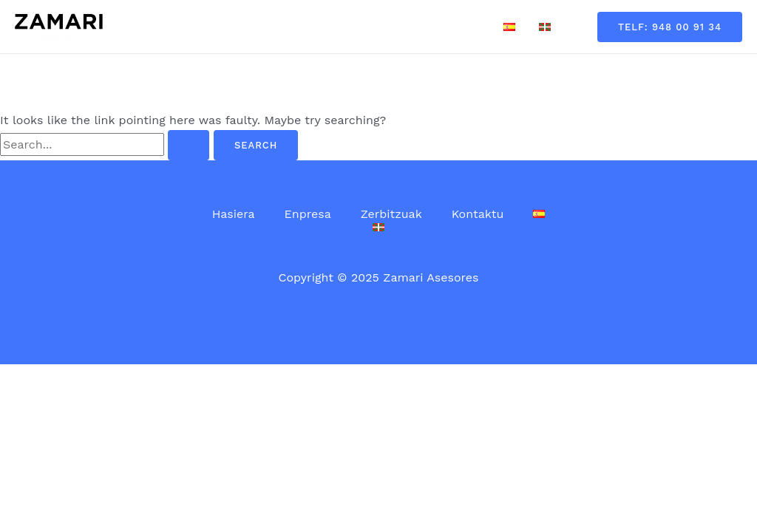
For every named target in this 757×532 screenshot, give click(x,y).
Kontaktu (454, 26)
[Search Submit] (189, 145)
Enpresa (296, 26)
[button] (670, 27)
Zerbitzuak (374, 26)
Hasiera (228, 26)
